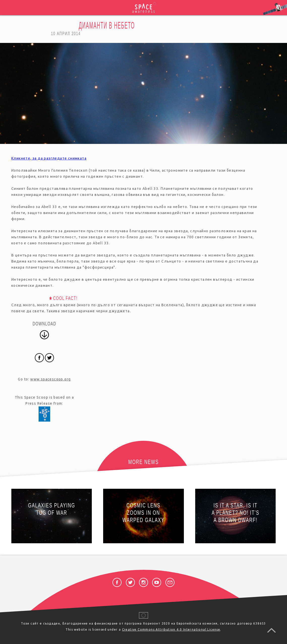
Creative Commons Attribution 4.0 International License (171, 629)
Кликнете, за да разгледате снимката (49, 158)
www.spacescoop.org (50, 379)
